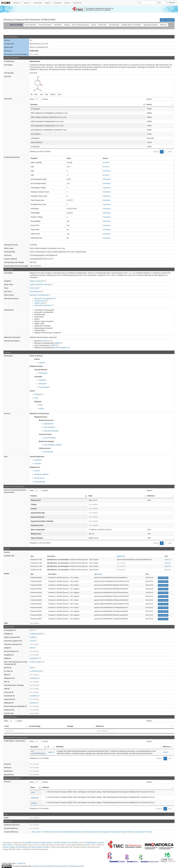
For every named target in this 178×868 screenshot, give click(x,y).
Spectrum (168, 560)
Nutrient (37, 471)
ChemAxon (107, 171)
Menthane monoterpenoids (40, 295)
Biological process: (41, 417)
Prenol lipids (35, 288)
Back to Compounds (167, 20)
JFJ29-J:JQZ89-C (37, 662)
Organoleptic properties (151, 25)
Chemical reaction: (45, 434)
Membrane (43, 384)
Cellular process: (45, 448)
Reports (48, 3)
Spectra (94, 25)
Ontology (67, 25)
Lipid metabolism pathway (53, 445)
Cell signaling (48, 452)
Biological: (38, 402)
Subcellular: (38, 377)
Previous (156, 152)
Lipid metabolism (49, 427)
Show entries (39, 99)
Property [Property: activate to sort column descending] (34, 496)
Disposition (8, 356)
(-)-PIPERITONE (37, 671)
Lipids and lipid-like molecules (41, 284)
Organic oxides (41, 303)
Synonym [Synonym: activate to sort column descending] (34, 104)
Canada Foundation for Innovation (66, 842)
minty (33, 792)
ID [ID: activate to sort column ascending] (48, 747)
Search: (159, 99)
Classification (58, 25)
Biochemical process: (46, 420)
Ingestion (42, 363)
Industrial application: (37, 457)
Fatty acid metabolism (51, 431)
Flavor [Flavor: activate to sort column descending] (33, 787)
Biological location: (36, 366)
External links (102, 25)
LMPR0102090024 (62, 348)
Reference (100, 726)
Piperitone (34, 703)
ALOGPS (106, 162)
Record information (30, 25)
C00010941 (35, 678)
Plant (41, 405)
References (164, 25)
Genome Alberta (21, 847)
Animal (41, 409)
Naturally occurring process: (40, 413)
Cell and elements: (41, 370)
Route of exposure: (36, 356)
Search (27, 3)
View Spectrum (163, 578)
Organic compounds (38, 281)
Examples (58, 3)
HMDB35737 (35, 658)
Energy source (39, 478)
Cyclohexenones (41, 301)
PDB (47, 95)
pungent (34, 803)
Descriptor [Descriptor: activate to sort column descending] (34, 747)
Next (170, 152)
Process (7, 413)
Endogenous (39, 394)
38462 (51, 752)
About (67, 3)
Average (70, 726)
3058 (33, 668)
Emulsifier (38, 464)
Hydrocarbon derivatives (44, 305)
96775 (33, 630)
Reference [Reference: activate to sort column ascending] (151, 496)
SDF (41, 95)
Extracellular (43, 373)
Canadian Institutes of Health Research (39, 842)
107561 (33, 641)
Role (6, 457)
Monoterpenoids (36, 291)
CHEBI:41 (47, 341)
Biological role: (35, 467)
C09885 (58, 343)
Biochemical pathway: (46, 441)
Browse (17, 3)
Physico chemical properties (80, 25)
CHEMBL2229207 (37, 634)
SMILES (53, 95)
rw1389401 (35, 696)
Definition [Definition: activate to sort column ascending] (60, 747)
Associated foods (114, 25)
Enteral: (37, 359)
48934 (33, 648)
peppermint (35, 798)
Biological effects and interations (131, 25)
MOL (36, 95)
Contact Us (78, 3)
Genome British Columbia (40, 847)
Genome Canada (9, 847)
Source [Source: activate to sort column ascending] (149, 104)
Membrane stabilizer (41, 474)
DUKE (166, 752)
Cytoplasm (43, 380)
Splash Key (121, 556)
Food (36, 398)
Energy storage (40, 482)
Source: (32, 391)
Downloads (38, 3)
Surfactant (38, 460)
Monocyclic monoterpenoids (45, 299)
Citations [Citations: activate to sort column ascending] (46, 787)
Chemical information (45, 25)
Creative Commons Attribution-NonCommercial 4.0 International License (59, 866)
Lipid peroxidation (50, 438)
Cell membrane (44, 387)
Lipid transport (48, 424)
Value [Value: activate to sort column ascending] (90, 496)
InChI (59, 95)
